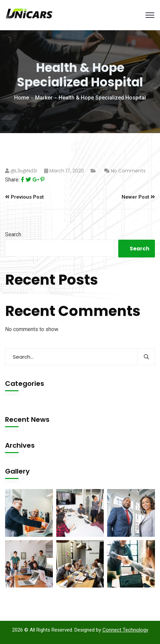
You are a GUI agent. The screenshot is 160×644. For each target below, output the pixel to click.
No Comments (128, 171)
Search (13, 234)
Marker (44, 98)
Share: (12, 180)
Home (22, 98)
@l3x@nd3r (24, 171)
